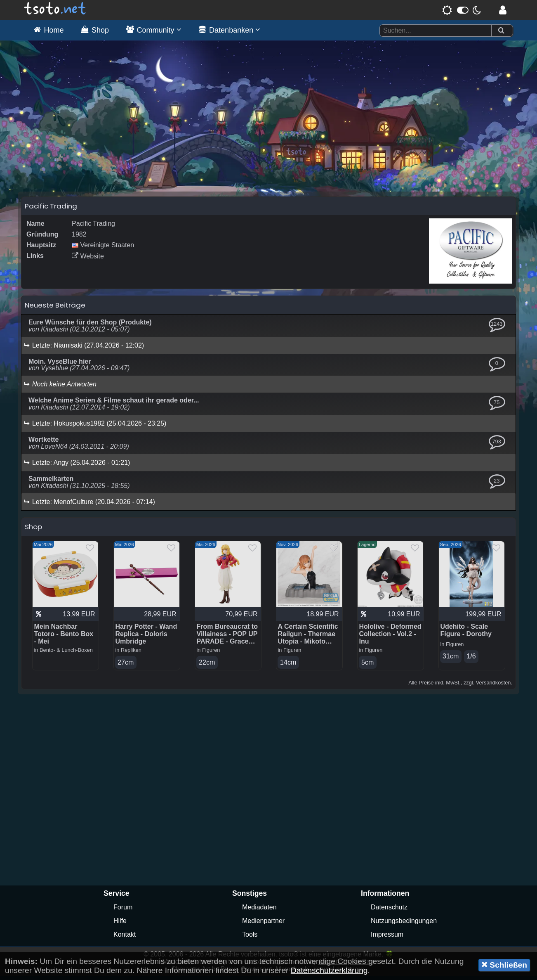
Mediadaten (259, 911)
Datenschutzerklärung (329, 970)
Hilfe (120, 924)
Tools (250, 938)
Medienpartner (263, 924)
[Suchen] (501, 31)
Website (88, 259)
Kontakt (125, 938)
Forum (123, 911)
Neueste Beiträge (55, 308)
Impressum (387, 938)
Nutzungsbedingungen (404, 924)
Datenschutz (389, 911)
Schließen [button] (504, 965)
